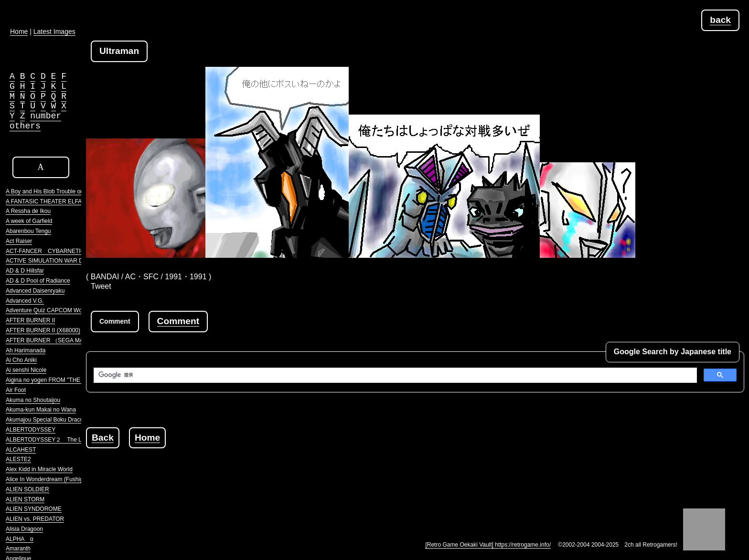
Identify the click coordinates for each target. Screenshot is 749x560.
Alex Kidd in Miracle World (39, 469)
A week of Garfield (29, 221)
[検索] (394, 375)
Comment (178, 321)
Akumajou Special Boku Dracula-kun (52, 420)
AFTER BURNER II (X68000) (43, 330)
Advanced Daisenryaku (35, 291)
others (25, 126)
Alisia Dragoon (24, 529)
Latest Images (54, 32)
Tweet (101, 286)
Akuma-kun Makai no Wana (41, 410)
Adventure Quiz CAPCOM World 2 (49, 310)
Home (147, 438)
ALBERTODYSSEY (31, 430)
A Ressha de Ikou (28, 211)
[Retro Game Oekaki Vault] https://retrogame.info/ (488, 545)
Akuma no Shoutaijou (33, 400)
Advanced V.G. (25, 301)
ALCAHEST (21, 450)
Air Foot (16, 390)
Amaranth (18, 549)
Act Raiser (19, 241)
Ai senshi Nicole (26, 370)
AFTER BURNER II (30, 320)
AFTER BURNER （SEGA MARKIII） (54, 340)
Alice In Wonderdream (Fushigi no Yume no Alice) (69, 479)
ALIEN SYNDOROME (34, 509)
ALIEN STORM (25, 499)
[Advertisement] (260, 470)
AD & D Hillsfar (25, 271)
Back (103, 438)
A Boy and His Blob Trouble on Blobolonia (59, 191)
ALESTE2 (18, 459)
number (46, 116)
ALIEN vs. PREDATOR (35, 519)
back (720, 20)
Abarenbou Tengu (28, 231)
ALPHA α (20, 539)
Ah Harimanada (26, 350)
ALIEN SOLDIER (27, 489)
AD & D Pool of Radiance (38, 281)
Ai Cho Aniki (21, 360)
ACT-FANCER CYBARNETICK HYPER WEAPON (71, 251)
